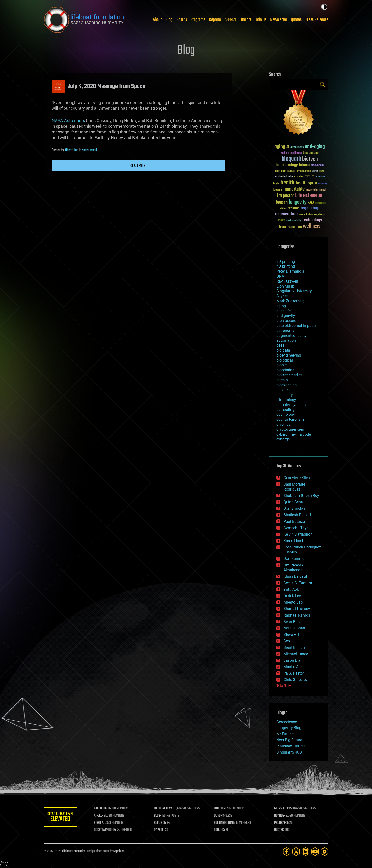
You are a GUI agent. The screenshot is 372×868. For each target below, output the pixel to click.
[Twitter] (296, 851)
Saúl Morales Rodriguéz (295, 487)
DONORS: (220, 816)
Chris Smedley (295, 680)
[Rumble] (325, 851)
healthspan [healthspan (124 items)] (306, 183)
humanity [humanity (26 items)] (323, 184)
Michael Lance (296, 654)
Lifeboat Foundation (74, 851)
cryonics (283, 424)
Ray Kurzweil (287, 281)
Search (322, 84)
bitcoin (282, 380)
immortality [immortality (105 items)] (294, 189)
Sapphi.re (119, 851)
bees (280, 345)
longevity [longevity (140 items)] (298, 202)
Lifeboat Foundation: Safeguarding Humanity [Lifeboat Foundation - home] (84, 20)
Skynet (282, 296)
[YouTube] (315, 851)
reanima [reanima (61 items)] (294, 208)
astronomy (285, 331)
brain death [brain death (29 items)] (281, 171)
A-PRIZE (231, 20)
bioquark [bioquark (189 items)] (291, 159)
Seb (287, 641)
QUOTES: (279, 830)
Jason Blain (293, 660)
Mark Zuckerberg (291, 301)
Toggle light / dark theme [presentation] (324, 7)
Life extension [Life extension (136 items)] (309, 196)
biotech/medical (290, 375)
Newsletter (279, 20)
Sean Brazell (294, 622)
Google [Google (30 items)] (276, 184)
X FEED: (98, 816)
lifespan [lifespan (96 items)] (280, 202)
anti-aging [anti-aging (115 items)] (315, 147)
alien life (284, 311)
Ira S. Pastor (294, 673)
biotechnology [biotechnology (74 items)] (287, 165)
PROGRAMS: (281, 823)
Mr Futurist (286, 734)
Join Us (261, 20)
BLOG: (157, 816)
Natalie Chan (294, 628)
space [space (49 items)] (281, 220)
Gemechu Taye (296, 528)
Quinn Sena (293, 502)
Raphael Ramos (297, 615)
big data (283, 350)
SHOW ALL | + (284, 686)
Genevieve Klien (297, 478)
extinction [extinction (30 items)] (299, 177)
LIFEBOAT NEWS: (164, 808)
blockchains (286, 385)
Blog (169, 20)
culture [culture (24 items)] (315, 171)
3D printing (286, 262)
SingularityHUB (289, 752)
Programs (198, 20)
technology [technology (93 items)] (312, 220)
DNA (280, 276)
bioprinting (285, 370)
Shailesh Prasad (297, 515)
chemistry (285, 395)
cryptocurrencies (290, 429)
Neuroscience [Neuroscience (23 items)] (321, 203)
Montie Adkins (295, 667)
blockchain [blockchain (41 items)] (317, 165)
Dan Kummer (295, 559)
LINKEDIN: (220, 808)
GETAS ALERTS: (283, 808)
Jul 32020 (58, 87)
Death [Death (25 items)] (322, 171)
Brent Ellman (294, 648)
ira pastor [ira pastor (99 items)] (286, 196)
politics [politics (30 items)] (283, 209)
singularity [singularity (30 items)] (319, 215)
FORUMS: (220, 830)
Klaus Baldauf (295, 576)
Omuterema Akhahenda (293, 568)
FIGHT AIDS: (101, 823)
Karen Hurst (293, 541)
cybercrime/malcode (294, 434)
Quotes (296, 20)
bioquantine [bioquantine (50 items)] (311, 153)
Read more (139, 166)
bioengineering (289, 355)
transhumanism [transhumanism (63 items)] (290, 227)
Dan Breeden (294, 508)
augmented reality (291, 336)
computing (285, 410)
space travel (89, 150)
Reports (215, 20)
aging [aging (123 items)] (280, 147)
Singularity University (294, 291)
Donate (246, 20)
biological (285, 360)
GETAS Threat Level (60, 818)
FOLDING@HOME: (225, 823)
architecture (286, 321)
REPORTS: (160, 823)
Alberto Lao (71, 150)
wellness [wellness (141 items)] (312, 226)
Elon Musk (285, 286)
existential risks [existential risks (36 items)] (284, 177)
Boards (182, 20)
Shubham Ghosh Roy (301, 496)
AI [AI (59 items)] (288, 147)
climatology (286, 400)
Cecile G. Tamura (298, 583)
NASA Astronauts (68, 120)
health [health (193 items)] (287, 183)
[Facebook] (287, 851)
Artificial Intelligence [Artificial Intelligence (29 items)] (291, 153)
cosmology (286, 414)
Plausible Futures (291, 746)
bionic (281, 365)
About (157, 20)
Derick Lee (292, 596)
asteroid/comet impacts (296, 326)
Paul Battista (294, 521)
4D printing (286, 266)
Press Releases (317, 20)
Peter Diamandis (290, 271)
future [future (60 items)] (310, 176)
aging (281, 306)
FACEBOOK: (101, 808)
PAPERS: (159, 830)
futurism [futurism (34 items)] (320, 177)
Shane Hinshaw (297, 609)
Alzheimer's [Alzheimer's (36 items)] (297, 148)
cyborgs (283, 439)
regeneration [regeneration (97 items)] (286, 214)
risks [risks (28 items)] (311, 215)
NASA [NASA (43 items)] (311, 203)
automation (286, 340)
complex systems (291, 405)
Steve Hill (291, 634)
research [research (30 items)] (303, 215)
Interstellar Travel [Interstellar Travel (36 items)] (316, 190)
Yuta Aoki (292, 589)
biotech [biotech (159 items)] (310, 159)
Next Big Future (289, 740)
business (284, 390)
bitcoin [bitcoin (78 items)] (304, 165)
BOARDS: (280, 816)
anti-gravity (286, 316)
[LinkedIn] (306, 851)
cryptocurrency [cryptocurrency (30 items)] (304, 171)
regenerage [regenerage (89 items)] (311, 208)
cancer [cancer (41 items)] (291, 171)
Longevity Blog (289, 728)
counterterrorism (290, 419)
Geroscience (287, 722)
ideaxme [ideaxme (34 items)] (278, 190)
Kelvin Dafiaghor (298, 534)
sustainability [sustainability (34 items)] (294, 221)
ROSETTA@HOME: (105, 830)
